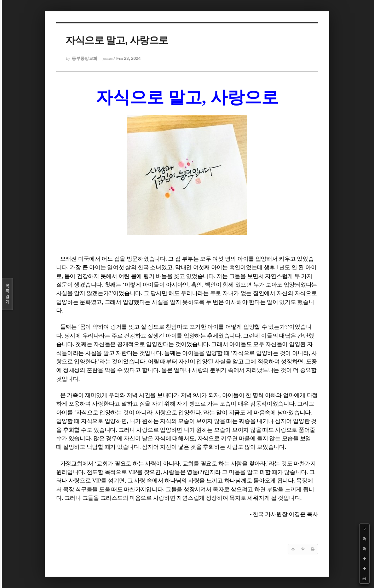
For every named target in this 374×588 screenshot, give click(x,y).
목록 (7, 294)
